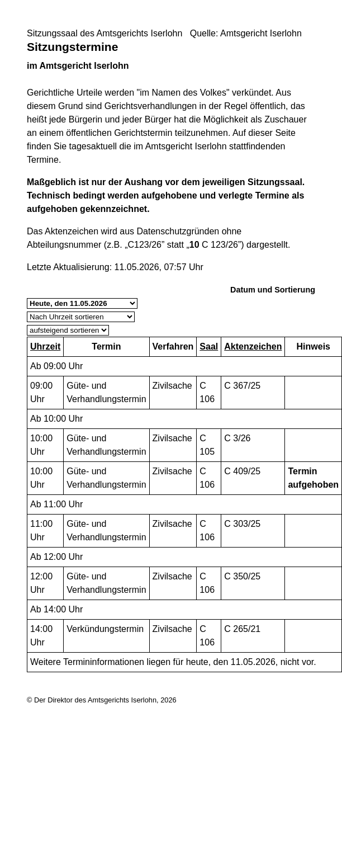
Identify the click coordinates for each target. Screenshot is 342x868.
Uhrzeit (45, 346)
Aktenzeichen (253, 346)
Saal (209, 346)
